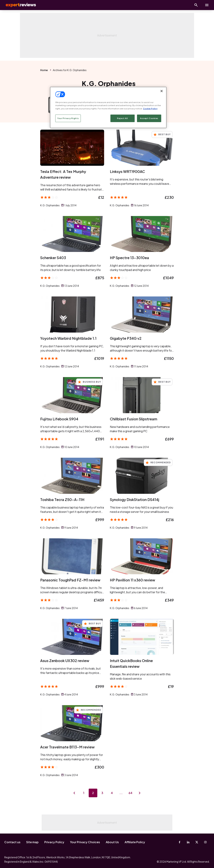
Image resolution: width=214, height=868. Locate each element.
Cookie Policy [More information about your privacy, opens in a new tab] (150, 109)
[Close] (162, 91)
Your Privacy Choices (85, 842)
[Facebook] (180, 842)
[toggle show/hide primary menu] (207, 5)
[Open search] (196, 5)
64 (130, 793)
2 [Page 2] (93, 793)
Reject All (122, 118)
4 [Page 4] (112, 793)
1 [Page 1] (84, 793)
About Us (112, 842)
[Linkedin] (188, 842)
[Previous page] (74, 793)
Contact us (12, 842)
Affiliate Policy (135, 842)
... (121, 793)
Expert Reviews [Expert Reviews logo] (18, 5)
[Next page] (140, 793)
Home (44, 70)
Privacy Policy (54, 842)
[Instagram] (205, 842)
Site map (32, 842)
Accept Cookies (149, 118)
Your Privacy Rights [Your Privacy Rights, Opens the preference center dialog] (68, 118)
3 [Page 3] (102, 793)
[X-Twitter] (197, 842)
